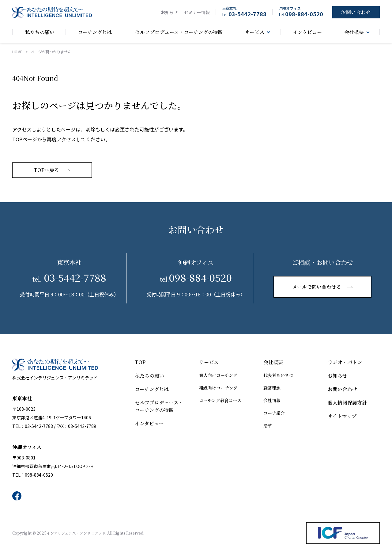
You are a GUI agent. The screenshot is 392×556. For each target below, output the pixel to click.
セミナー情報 (197, 12)
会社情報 (272, 400)
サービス (209, 362)
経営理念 (272, 388)
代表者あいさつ (278, 375)
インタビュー (149, 423)
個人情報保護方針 (347, 403)
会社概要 (273, 362)
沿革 (268, 425)
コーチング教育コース (220, 400)
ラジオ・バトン (345, 362)
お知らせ (169, 12)
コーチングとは (152, 389)
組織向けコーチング (218, 388)
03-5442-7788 (244, 14)
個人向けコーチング (218, 375)
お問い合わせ (342, 389)
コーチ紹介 (274, 413)
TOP (140, 362)
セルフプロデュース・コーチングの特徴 (159, 406)
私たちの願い (149, 376)
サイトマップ (342, 416)
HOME (17, 52)
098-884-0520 (301, 14)
